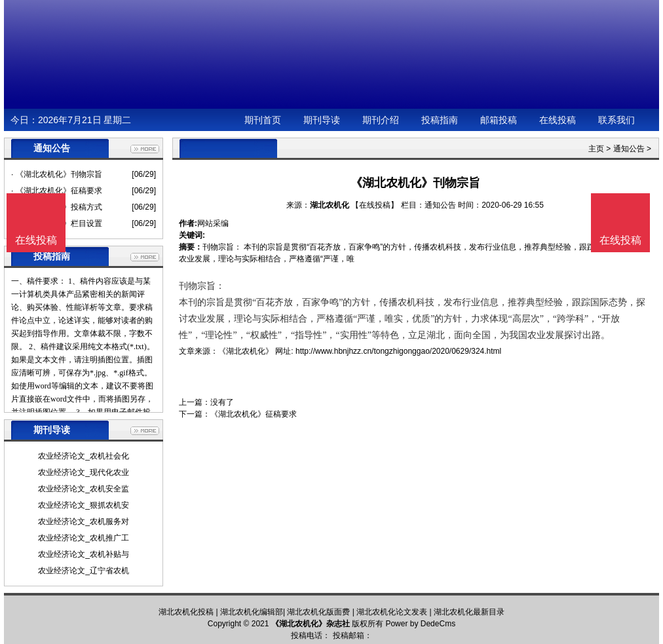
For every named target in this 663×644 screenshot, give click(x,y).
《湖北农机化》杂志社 (311, 624)
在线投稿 (558, 120)
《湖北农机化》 (246, 351)
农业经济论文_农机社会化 (84, 456)
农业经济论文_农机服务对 (84, 521)
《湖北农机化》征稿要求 (254, 414)
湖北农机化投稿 (186, 612)
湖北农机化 (330, 205)
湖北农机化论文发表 (392, 612)
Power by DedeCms (420, 624)
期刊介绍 (381, 120)
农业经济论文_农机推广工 (84, 538)
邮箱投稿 (499, 120)
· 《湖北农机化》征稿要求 (57, 191)
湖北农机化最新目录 (469, 612)
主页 (596, 149)
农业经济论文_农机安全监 (84, 489)
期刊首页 (263, 120)
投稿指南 (440, 120)
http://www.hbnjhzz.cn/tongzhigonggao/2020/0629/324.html (398, 351)
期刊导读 (322, 120)
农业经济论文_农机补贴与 (84, 554)
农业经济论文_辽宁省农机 (84, 571)
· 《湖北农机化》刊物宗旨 (57, 174)
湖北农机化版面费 (318, 612)
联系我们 (616, 120)
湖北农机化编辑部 (252, 612)
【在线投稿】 (375, 205)
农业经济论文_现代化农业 (84, 472)
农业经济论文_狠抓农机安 (84, 505)
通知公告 (629, 149)
